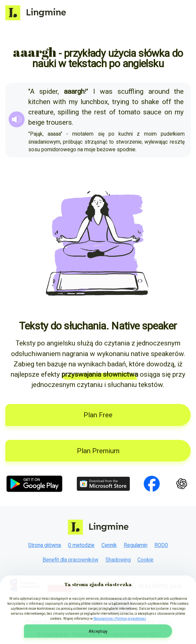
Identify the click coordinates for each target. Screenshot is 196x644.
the (179, 91)
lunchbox (94, 102)
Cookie (145, 560)
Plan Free (98, 415)
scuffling (130, 91)
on (168, 112)
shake (150, 102)
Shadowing (118, 560)
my (73, 102)
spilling (68, 112)
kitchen (39, 102)
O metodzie (81, 545)
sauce (152, 112)
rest (100, 112)
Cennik (109, 545)
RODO (161, 545)
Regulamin (136, 545)
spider (48, 91)
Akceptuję (98, 631)
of (112, 112)
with (59, 102)
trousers (59, 122)
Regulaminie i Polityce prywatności (120, 619)
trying (121, 102)
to (135, 102)
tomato (129, 112)
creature (41, 112)
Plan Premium (98, 451)
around (159, 91)
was (106, 91)
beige (36, 122)
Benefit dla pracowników (71, 560)
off (167, 102)
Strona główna (44, 545)
